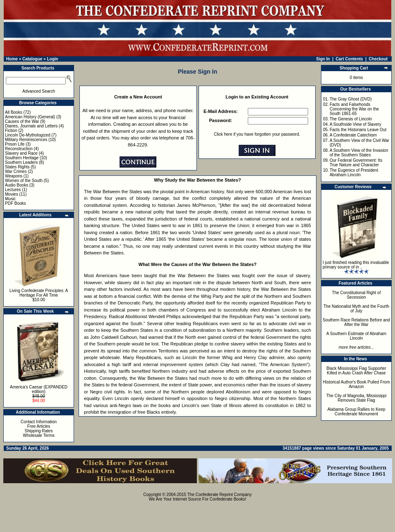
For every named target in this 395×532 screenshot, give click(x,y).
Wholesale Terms (39, 435)
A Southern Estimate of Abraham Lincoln (356, 336)
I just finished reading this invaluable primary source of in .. (356, 265)
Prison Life (15, 144)
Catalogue (32, 59)
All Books (14, 112)
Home (12, 59)
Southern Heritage (22, 158)
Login (52, 59)
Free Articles (39, 426)
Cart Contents (350, 59)
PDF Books (16, 203)
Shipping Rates (39, 431)
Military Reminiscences (26, 140)
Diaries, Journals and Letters (31, 126)
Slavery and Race (21, 153)
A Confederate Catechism (353, 135)
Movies (12, 194)
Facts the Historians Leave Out (358, 130)
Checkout (378, 59)
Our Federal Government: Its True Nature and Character (356, 163)
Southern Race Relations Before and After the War (356, 322)
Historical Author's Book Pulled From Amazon (357, 384)
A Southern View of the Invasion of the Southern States (359, 153)
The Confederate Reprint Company (220, 495)
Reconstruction (19, 149)
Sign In (323, 59)
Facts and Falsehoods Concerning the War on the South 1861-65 (354, 109)
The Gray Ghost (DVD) (351, 99)
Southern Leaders (22, 162)
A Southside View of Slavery (355, 124)
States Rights (17, 167)
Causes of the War (22, 121)
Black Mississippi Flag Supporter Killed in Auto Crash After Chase (356, 371)
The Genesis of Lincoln (351, 119)
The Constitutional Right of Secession (357, 295)
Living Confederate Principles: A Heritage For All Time (39, 293)
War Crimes (16, 171)
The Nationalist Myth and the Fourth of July (356, 309)
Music (10, 199)
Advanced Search (39, 91)
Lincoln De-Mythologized (28, 135)
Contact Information (39, 422)
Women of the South (24, 181)
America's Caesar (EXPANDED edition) (39, 389)
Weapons (14, 176)
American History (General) (30, 117)
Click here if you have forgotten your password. (257, 134)
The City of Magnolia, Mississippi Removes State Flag (357, 398)
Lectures (13, 190)
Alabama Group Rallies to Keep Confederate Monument (356, 412)
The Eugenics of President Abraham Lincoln (354, 173)
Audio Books (17, 185)
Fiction (11, 131)
